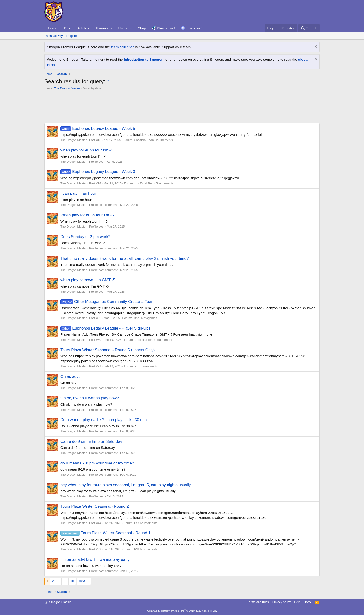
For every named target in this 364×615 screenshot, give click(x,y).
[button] (112, 28)
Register (72, 36)
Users (123, 28)
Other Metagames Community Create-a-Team (107, 302)
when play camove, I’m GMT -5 (88, 280)
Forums (102, 28)
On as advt (70, 377)
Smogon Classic (58, 602)
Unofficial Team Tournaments (153, 140)
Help (297, 602)
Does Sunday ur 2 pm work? (86, 237)
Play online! (166, 28)
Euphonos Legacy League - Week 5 (98, 128)
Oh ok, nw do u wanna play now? (90, 398)
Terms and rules (258, 602)
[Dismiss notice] (315, 47)
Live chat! (194, 28)
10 (72, 581)
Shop (142, 28)
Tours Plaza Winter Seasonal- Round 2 (95, 506)
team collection (122, 47)
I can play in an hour (78, 193)
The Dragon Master (67, 88)
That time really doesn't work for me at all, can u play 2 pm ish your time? (124, 258)
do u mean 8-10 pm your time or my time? (97, 463)
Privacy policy (282, 602)
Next (82, 581)
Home (52, 28)
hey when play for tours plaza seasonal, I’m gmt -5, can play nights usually (126, 485)
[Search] (309, 28)
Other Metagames (145, 318)
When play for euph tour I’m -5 (87, 215)
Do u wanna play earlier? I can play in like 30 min (103, 420)
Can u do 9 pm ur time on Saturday (91, 441)
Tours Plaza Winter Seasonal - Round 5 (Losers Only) (108, 350)
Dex (67, 28)
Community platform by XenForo (182, 611)
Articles (83, 28)
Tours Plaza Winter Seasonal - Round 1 (105, 533)
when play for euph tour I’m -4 (87, 150)
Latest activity (54, 36)
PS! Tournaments (146, 366)
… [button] (65, 581)
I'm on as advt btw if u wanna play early (95, 560)
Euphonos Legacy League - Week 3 (98, 172)
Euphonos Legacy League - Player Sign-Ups (105, 328)
